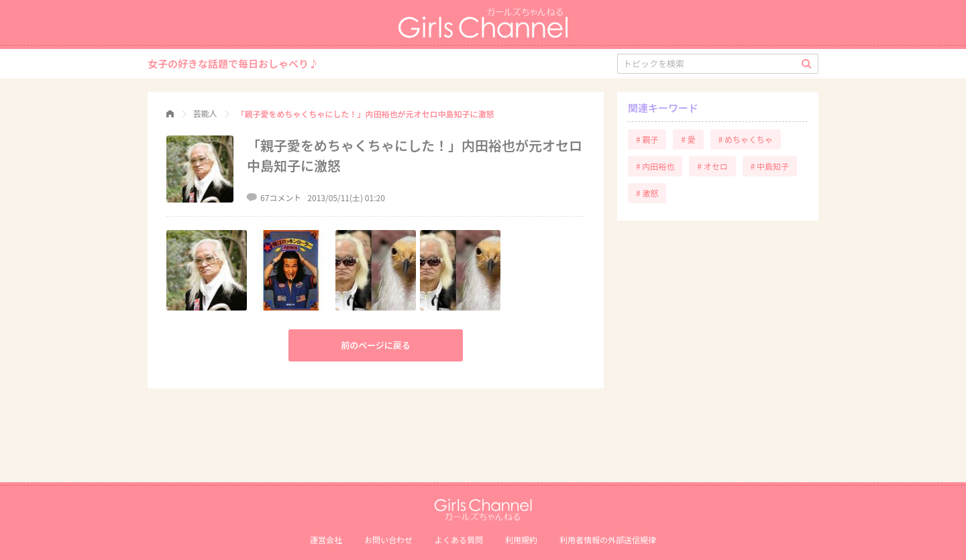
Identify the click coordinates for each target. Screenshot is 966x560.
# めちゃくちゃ (746, 139)
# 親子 (647, 139)
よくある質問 (459, 540)
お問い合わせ (388, 540)
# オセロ (712, 166)
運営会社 (326, 540)
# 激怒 (647, 193)
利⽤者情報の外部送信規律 (608, 540)
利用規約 (521, 540)
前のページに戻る (376, 345)
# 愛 (688, 139)
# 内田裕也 (655, 166)
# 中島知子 (770, 166)
